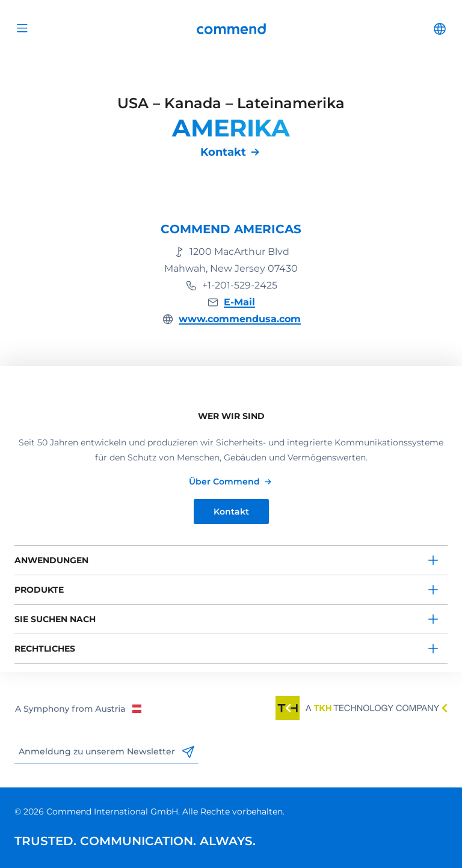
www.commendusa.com (240, 319)
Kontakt (223, 152)
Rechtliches (45, 649)
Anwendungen (51, 560)
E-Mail (239, 302)
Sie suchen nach (55, 619)
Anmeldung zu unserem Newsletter (106, 752)
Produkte (39, 590)
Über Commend (224, 481)
